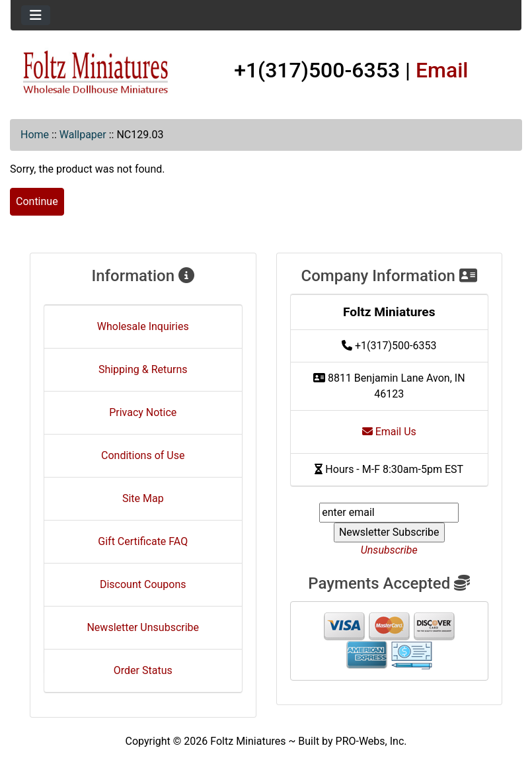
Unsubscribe (389, 550)
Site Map (143, 498)
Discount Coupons (143, 584)
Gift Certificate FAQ (143, 541)
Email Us (389, 432)
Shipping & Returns (143, 369)
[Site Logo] (96, 73)
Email (442, 70)
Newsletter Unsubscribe (143, 627)
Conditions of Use (143, 455)
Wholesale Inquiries (143, 326)
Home (35, 135)
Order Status (143, 670)
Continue (37, 201)
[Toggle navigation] (36, 15)
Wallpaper (83, 135)
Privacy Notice (143, 412)
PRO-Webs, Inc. (371, 741)
